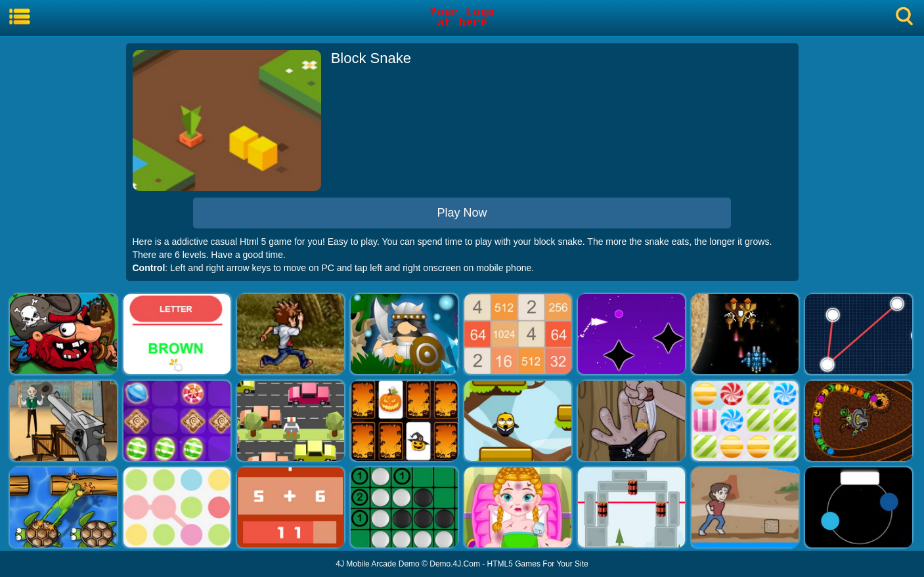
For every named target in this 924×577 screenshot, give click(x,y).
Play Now (462, 213)
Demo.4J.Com (455, 564)
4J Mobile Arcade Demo (377, 564)
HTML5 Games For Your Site (538, 564)
